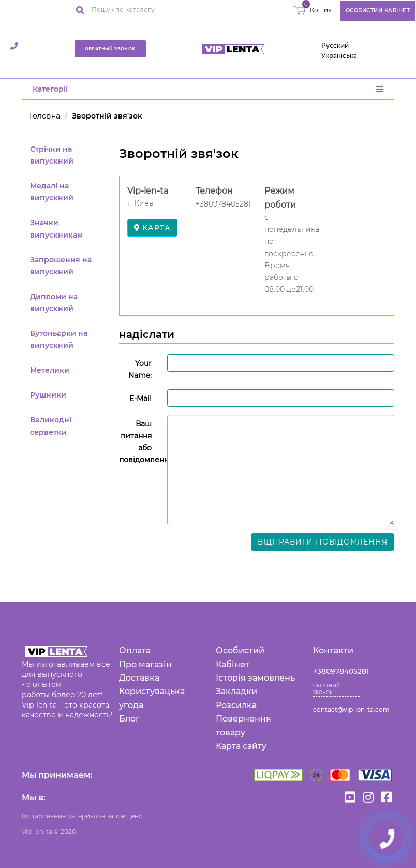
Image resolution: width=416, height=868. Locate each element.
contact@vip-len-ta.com (351, 709)
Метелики (50, 370)
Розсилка (236, 705)
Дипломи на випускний (54, 303)
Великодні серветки (51, 426)
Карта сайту (241, 746)
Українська (339, 56)
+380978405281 (341, 671)
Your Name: (140, 369)
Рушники (48, 395)
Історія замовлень (255, 678)
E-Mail (140, 399)
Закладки (236, 691)
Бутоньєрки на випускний (59, 339)
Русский (335, 45)
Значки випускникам (56, 229)
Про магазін (145, 664)
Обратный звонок (110, 49)
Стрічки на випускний (52, 155)
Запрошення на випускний (61, 266)
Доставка (139, 678)
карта (152, 228)
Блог (129, 719)
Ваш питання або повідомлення (139, 442)
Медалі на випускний (52, 192)
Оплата (135, 650)
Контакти (333, 650)
